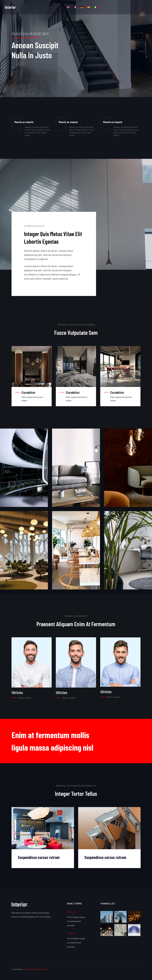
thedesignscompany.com (35, 969)
